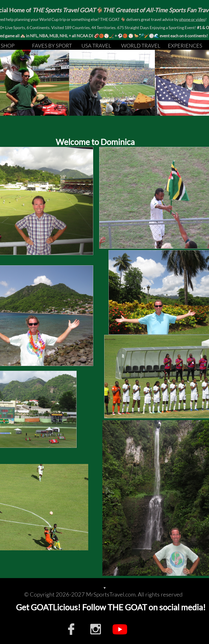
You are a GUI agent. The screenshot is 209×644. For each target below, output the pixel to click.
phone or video (192, 19)
